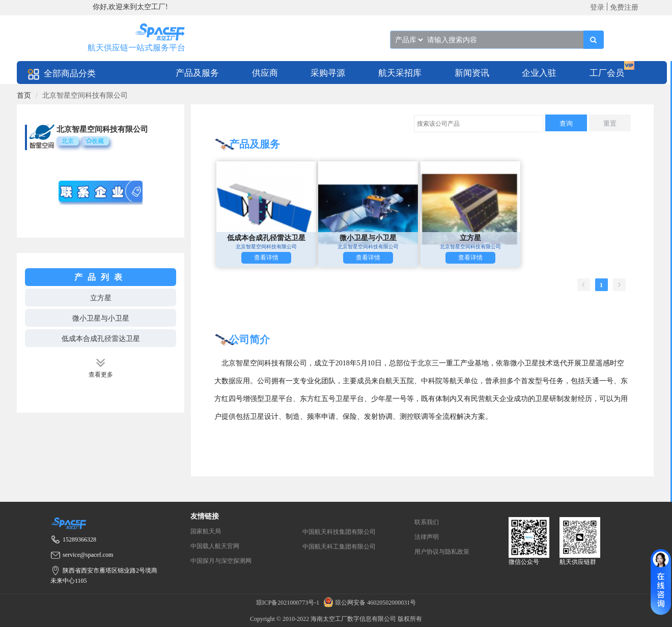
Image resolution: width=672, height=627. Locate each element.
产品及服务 (197, 73)
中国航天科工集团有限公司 (339, 547)
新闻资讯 (472, 73)
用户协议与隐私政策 (442, 552)
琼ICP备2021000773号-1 (289, 603)
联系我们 (427, 522)
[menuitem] (197, 73)
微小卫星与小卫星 (101, 318)
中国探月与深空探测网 (221, 561)
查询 (566, 123)
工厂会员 (607, 73)
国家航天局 (206, 531)
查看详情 (266, 258)
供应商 (265, 73)
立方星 (101, 298)
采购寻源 (328, 73)
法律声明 (427, 537)
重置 (610, 123)
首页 (24, 95)
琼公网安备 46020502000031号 (368, 603)
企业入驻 (539, 73)
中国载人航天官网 (215, 546)
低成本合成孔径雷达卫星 (101, 339)
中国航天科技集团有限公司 (339, 532)
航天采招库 (400, 73)
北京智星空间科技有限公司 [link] (85, 95)
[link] (24, 95)
